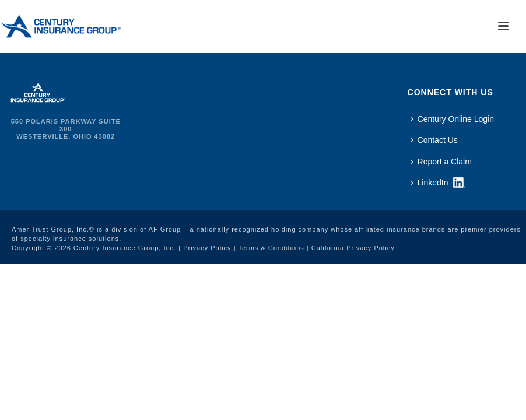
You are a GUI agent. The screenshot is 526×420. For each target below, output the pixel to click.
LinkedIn (429, 183)
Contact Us (434, 140)
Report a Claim (441, 162)
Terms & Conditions (271, 248)
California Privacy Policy (353, 248)
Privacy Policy (207, 248)
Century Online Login (453, 119)
